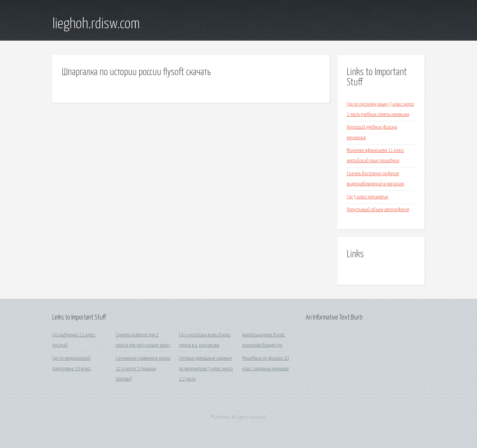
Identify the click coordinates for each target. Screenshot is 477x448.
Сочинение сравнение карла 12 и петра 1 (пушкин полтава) (143, 369)
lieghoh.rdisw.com (96, 24)
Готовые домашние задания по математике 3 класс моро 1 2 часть (206, 369)
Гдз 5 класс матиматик (368, 197)
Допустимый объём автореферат (378, 210)
